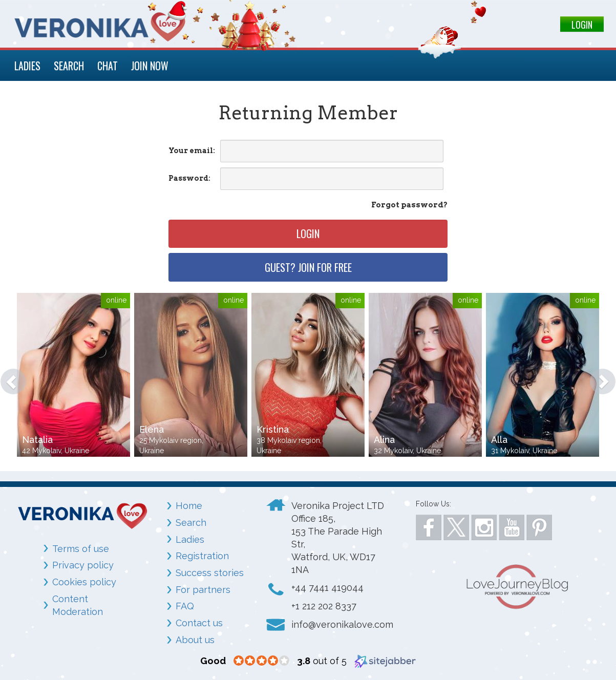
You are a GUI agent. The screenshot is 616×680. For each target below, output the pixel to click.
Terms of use (81, 549)
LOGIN (582, 25)
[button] (8, 376)
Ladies (190, 539)
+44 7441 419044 (327, 588)
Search (191, 523)
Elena (152, 429)
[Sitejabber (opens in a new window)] (385, 661)
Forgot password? (409, 205)
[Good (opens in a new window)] (213, 661)
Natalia (37, 440)
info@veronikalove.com (342, 624)
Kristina (273, 429)
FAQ (185, 606)
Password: (189, 178)
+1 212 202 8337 (324, 606)
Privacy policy (83, 565)
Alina (384, 440)
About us (195, 640)
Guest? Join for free (308, 267)
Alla (499, 440)
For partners (203, 590)
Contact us (199, 623)
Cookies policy (84, 582)
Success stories (210, 573)
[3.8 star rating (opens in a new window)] (261, 661)
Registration (202, 556)
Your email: (192, 151)
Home (189, 506)
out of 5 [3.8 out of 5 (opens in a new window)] (322, 661)
